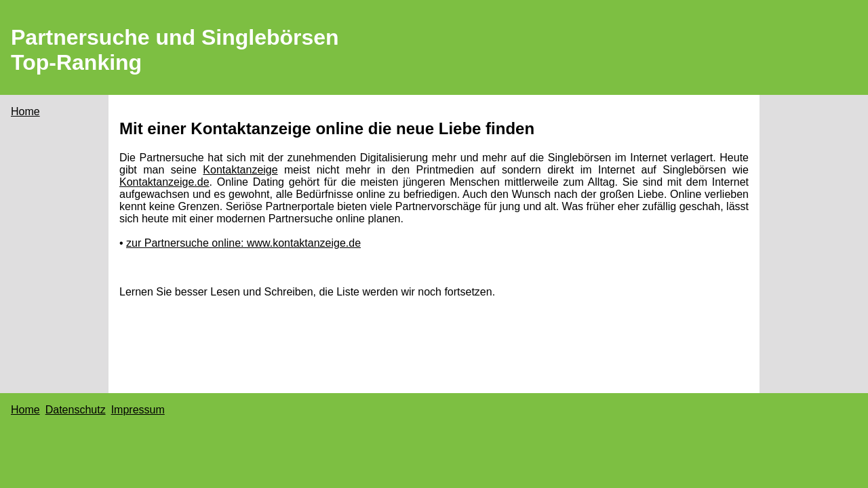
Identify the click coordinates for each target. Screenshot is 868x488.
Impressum (138, 410)
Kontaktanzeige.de (164, 182)
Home (25, 111)
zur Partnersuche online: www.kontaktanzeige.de (243, 243)
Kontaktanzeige (240, 170)
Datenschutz (76, 410)
